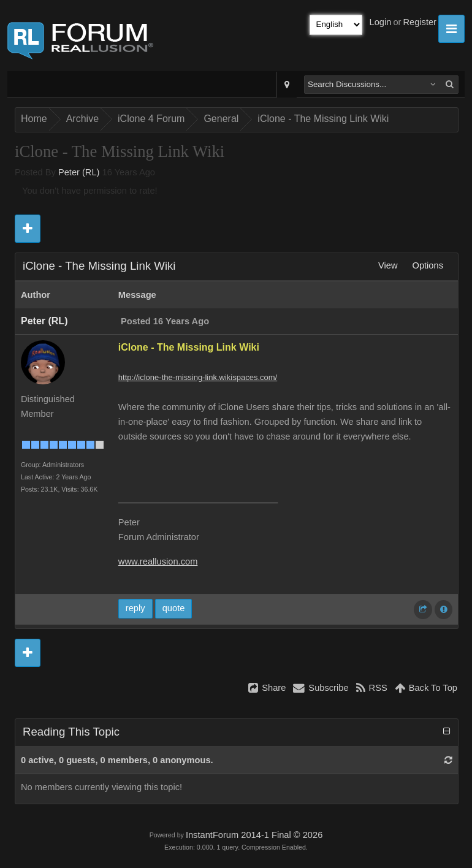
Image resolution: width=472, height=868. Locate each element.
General (221, 119)
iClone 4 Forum (151, 119)
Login (381, 22)
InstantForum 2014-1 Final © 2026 (254, 835)
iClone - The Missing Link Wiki (323, 119)
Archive (82, 119)
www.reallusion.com (158, 562)
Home (34, 119)
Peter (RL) (79, 172)
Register (420, 22)
